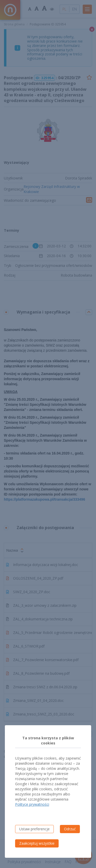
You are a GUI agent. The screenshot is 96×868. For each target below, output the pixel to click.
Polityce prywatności (32, 804)
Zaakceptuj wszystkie (37, 843)
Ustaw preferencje (34, 829)
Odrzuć (70, 829)
